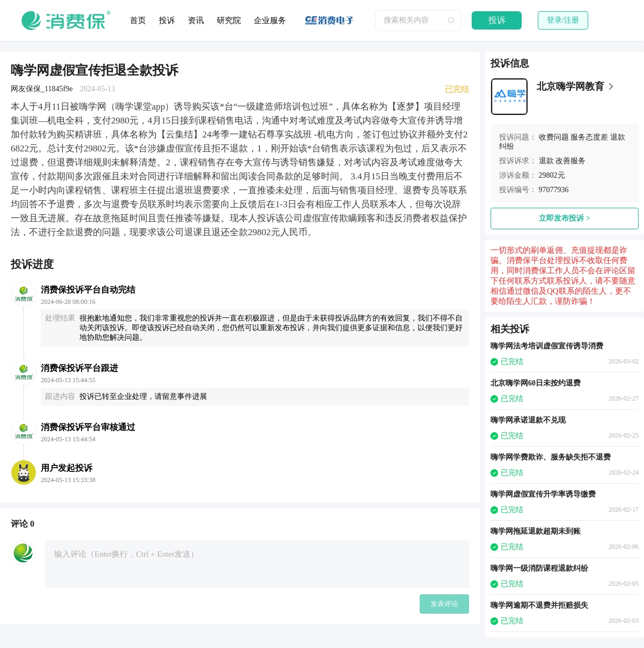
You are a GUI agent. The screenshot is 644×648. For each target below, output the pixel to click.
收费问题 (554, 137)
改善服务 (570, 161)
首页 (138, 20)
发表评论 (444, 604)
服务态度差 (589, 137)
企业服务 (270, 20)
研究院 (229, 20)
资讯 (196, 20)
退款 (546, 161)
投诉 (167, 20)
